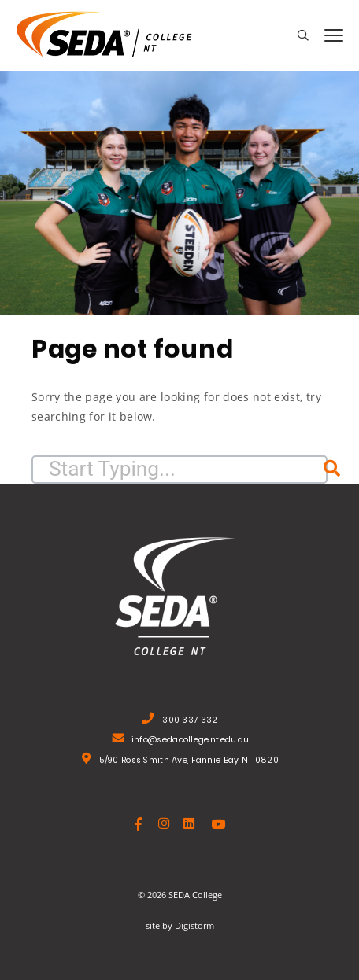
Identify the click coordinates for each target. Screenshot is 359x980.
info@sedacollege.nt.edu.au (191, 741)
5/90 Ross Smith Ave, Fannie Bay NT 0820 (189, 762)
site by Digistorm (180, 925)
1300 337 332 (189, 722)
